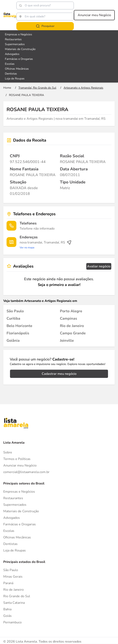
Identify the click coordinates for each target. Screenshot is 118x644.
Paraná (8, 583)
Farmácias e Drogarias (20, 524)
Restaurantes (13, 498)
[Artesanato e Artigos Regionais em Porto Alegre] (71, 311)
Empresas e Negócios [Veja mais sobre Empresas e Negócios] (19, 34)
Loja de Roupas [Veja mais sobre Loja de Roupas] (15, 79)
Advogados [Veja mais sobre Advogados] (12, 54)
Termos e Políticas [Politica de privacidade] (17, 459)
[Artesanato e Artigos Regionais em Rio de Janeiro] (72, 326)
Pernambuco (12, 622)
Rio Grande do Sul (17, 596)
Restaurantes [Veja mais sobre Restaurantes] (13, 39)
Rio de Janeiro (13, 590)
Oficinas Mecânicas (17, 537)
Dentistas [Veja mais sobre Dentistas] (11, 74)
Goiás (7, 616)
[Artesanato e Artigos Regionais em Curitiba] (13, 318)
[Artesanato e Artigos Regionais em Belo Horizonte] (19, 326)
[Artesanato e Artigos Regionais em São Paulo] (15, 311)
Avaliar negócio (99, 266)
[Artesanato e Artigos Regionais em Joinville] (67, 340)
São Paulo (11, 570)
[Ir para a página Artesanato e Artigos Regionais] (83, 88)
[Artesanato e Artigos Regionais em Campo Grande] (73, 333)
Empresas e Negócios (19, 492)
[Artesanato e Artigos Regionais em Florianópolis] (18, 333)
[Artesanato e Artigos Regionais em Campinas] (69, 318)
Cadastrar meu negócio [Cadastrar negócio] (59, 374)
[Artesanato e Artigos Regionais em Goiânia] (13, 340)
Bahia (7, 609)
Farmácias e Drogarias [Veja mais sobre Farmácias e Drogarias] (19, 59)
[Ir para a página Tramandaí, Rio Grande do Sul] (37, 88)
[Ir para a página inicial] (7, 88)
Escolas (9, 531)
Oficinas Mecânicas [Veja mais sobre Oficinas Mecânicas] (17, 69)
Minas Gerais (13, 577)
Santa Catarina (14, 603)
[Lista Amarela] (10, 15)
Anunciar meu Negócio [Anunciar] (20, 465)
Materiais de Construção (21, 511)
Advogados (12, 518)
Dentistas (10, 544)
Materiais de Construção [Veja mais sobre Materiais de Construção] (20, 49)
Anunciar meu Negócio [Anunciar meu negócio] (94, 15)
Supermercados (15, 505)
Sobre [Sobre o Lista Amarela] (8, 452)
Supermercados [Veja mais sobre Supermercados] (15, 44)
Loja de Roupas (15, 550)
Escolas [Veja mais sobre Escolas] (10, 64)
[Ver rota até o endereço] (46, 245)
